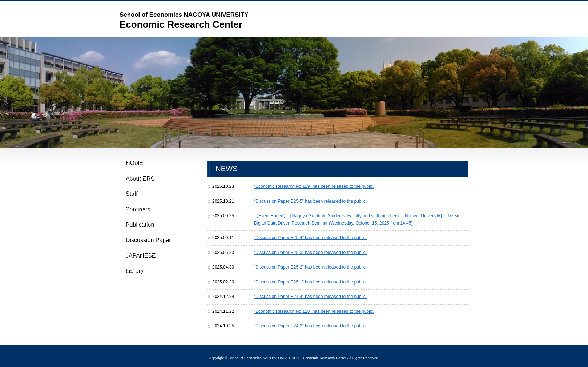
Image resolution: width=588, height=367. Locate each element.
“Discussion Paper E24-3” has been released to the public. (310, 326)
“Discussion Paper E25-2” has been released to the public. (310, 267)
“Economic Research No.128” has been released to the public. (314, 311)
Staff (130, 201)
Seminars (137, 219)
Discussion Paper (149, 257)
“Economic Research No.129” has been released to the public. (314, 186)
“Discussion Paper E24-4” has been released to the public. (310, 297)
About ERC (139, 182)
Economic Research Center (184, 20)
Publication (140, 238)
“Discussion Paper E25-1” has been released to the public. (310, 282)
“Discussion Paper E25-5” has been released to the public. (310, 201)
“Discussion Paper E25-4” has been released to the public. (310, 238)
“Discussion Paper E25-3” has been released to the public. (310, 253)
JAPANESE (139, 275)
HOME (135, 164)
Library (134, 294)
